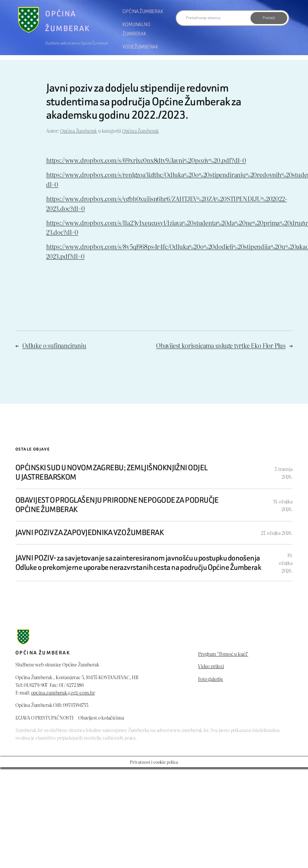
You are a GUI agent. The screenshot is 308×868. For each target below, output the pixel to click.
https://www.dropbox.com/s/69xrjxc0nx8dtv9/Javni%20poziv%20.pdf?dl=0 (146, 160)
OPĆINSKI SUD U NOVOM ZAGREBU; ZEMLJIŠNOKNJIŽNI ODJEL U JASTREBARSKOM (111, 473)
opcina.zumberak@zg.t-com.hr (63, 692)
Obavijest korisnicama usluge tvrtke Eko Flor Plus (221, 345)
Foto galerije (211, 679)
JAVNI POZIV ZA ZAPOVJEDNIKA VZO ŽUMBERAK (89, 533)
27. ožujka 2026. (277, 533)
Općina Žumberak (79, 131)
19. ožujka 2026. (286, 563)
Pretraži (269, 18)
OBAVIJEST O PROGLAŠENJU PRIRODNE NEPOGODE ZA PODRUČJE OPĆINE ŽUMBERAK (117, 505)
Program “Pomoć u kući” (223, 654)
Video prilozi (211, 666)
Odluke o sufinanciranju (54, 345)
